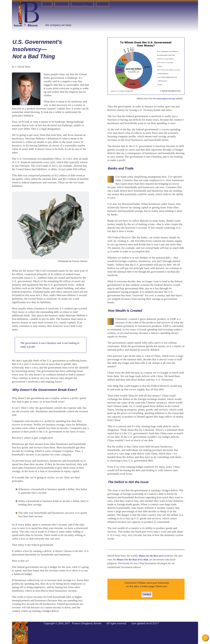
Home (47, 4)
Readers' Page (82, 4)
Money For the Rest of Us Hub (132, 560)
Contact (103, 4)
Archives (62, 4)
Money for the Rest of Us (151, 556)
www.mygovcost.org (166, 99)
